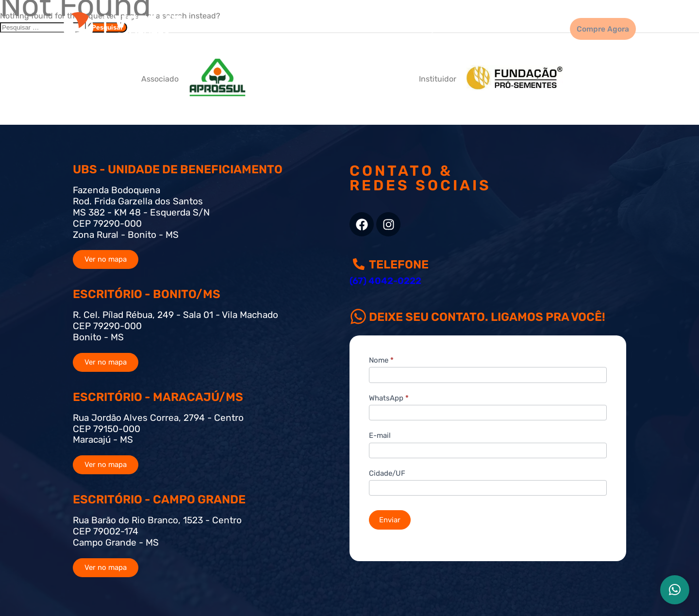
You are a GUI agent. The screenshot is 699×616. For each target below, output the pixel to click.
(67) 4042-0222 (385, 281)
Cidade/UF (387, 473)
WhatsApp (389, 398)
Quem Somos (464, 28)
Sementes (310, 28)
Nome (381, 360)
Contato (521, 28)
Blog (412, 28)
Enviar (390, 520)
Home (262, 28)
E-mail (380, 435)
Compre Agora (596, 29)
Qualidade (366, 28)
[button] (675, 590)
